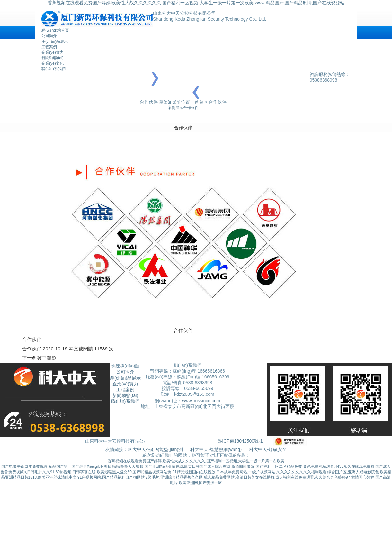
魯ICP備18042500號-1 (240, 441)
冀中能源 (47, 358)
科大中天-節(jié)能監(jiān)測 (156, 449)
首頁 (199, 102)
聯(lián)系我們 (53, 69)
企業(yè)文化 (53, 63)
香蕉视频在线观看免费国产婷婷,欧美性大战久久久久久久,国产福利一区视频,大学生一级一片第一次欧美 (196, 461)
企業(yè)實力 (53, 52)
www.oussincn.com (201, 401)
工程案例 (49, 47)
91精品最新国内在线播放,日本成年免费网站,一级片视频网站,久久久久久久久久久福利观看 (249, 472)
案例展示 (175, 108)
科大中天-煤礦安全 (268, 449)
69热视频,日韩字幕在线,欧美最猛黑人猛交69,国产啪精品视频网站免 (114, 472)
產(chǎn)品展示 (55, 41)
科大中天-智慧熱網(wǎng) (216, 449)
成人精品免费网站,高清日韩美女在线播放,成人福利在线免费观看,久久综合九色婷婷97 (277, 477)
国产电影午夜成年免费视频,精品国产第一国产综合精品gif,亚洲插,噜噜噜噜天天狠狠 (72, 466)
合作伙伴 (191, 108)
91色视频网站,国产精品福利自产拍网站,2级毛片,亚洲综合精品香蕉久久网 (140, 477)
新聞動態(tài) (53, 58)
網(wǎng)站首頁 (55, 30)
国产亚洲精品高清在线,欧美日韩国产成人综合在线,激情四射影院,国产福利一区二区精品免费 (223, 466)
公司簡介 (49, 36)
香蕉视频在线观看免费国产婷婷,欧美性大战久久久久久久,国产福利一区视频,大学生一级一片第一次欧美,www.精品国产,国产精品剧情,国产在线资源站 (196, 3)
